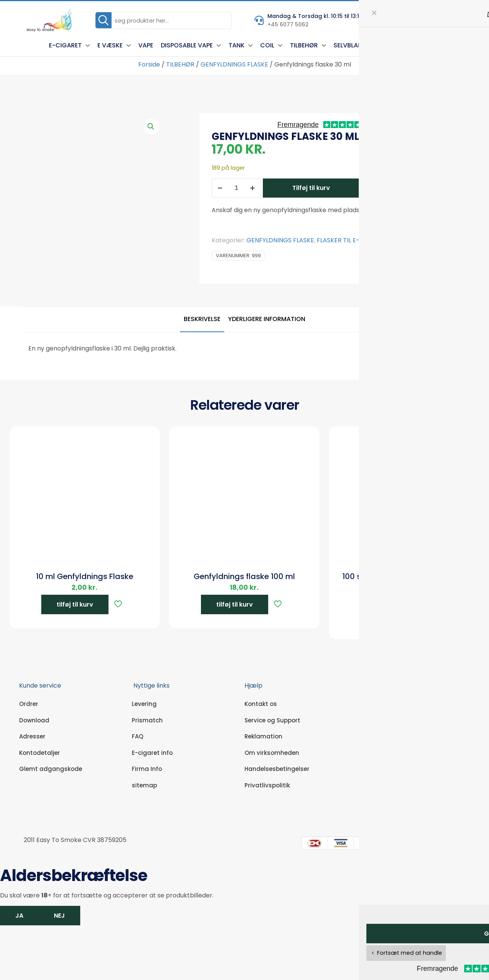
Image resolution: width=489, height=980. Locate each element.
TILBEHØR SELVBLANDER (418, 240)
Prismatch (147, 720)
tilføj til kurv (75, 604)
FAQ (138, 736)
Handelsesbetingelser (277, 769)
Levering (144, 704)
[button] (151, 127)
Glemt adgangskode (51, 769)
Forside (149, 64)
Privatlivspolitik (267, 785)
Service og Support (272, 720)
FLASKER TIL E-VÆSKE (348, 240)
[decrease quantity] (220, 188)
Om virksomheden (272, 753)
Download (34, 720)
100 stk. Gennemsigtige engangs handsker (404, 582)
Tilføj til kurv (311, 188)
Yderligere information (267, 319)
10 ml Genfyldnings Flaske (85, 576)
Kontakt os (261, 704)
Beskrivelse (202, 319)
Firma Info (147, 769)
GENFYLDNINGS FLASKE (234, 64)
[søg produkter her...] (163, 20)
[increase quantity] (253, 188)
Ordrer (29, 704)
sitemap (144, 785)
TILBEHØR (180, 64)
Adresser (32, 736)
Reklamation (263, 736)
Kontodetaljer (40, 753)
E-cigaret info (152, 753)
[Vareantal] (236, 188)
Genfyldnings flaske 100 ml (244, 576)
